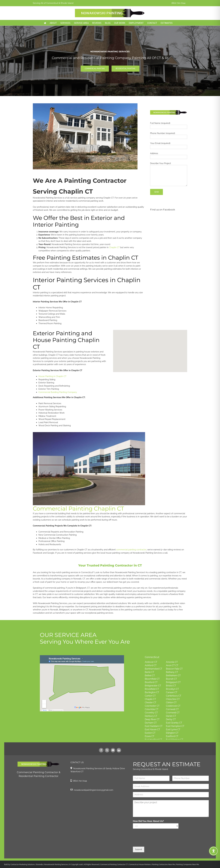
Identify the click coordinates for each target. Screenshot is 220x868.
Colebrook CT (173, 706)
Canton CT (150, 696)
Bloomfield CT (152, 679)
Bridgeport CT (173, 682)
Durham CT (151, 723)
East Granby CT (174, 723)
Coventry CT (151, 713)
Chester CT (151, 702)
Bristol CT (171, 686)
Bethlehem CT (173, 675)
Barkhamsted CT (153, 669)
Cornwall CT (172, 709)
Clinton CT (171, 702)
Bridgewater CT (153, 686)
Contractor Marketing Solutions (23, 864)
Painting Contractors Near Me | (164, 864)
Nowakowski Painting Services (56, 864)
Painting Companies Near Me (188, 864)
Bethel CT (150, 675)
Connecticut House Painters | (140, 864)
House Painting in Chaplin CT (52, 376)
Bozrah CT (171, 679)
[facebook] (101, 750)
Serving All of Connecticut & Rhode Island (53, 3)
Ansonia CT (172, 662)
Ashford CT (151, 665)
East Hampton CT (175, 726)
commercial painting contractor (131, 550)
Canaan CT (172, 692)
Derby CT (171, 719)
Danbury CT (151, 716)
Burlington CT (152, 692)
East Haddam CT (154, 726)
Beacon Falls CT (174, 669)
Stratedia (39, 864)
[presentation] (154, 842)
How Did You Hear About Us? (148, 821)
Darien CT (171, 716)
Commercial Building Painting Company (58, 392)
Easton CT (150, 733)
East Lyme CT (173, 729)
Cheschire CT (173, 699)
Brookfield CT (152, 689)
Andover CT (151, 662)
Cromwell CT (173, 713)
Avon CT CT (172, 665)
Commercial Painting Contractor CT (114, 864)
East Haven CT (152, 729)
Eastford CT (172, 736)
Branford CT (151, 682)
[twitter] (107, 750)
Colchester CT (152, 706)
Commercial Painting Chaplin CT (78, 509)
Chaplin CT (114, 247)
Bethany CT (172, 672)
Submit (139, 849)
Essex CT (150, 736)
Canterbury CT (174, 696)
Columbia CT (152, 709)
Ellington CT (172, 733)
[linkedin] (119, 750)
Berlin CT (149, 672)
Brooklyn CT (172, 689)
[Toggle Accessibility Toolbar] (214, 851)
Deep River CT (152, 719)
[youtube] (113, 750)
